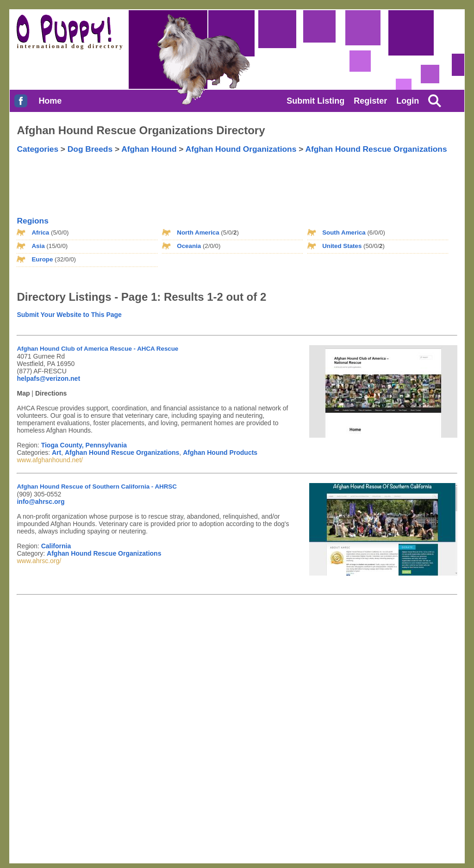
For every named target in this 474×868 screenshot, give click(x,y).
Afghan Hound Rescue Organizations (376, 149)
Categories (37, 149)
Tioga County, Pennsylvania (84, 445)
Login (408, 101)
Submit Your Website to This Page (69, 315)
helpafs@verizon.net (48, 378)
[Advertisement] (208, 177)
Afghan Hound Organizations (241, 149)
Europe (42, 259)
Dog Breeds (90, 149)
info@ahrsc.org (41, 502)
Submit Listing (315, 101)
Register (370, 101)
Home (50, 101)
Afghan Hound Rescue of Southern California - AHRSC (97, 487)
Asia (38, 246)
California (56, 546)
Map (23, 393)
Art (56, 453)
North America (198, 232)
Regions (32, 221)
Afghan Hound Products (220, 453)
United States (342, 246)
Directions (51, 393)
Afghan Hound (149, 149)
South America (344, 232)
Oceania (189, 246)
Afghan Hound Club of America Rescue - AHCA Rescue (97, 349)
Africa (40, 232)
